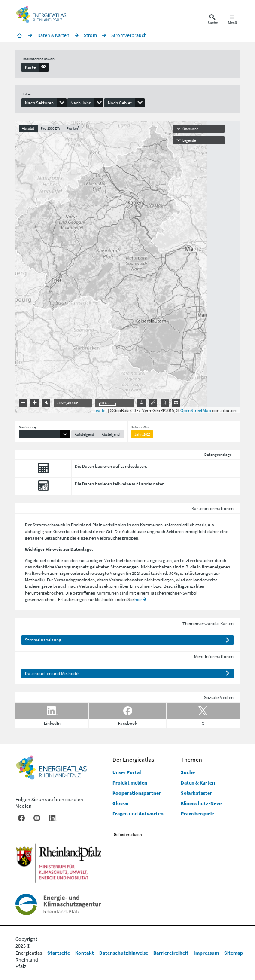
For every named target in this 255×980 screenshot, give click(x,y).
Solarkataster (196, 793)
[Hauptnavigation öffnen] (232, 20)
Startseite (59, 953)
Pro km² (73, 128)
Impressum (206, 953)
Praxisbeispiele (197, 814)
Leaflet (100, 410)
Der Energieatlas (133, 760)
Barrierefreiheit (171, 953)
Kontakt (85, 953)
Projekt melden (130, 783)
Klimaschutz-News (202, 803)
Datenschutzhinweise (124, 953)
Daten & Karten (198, 783)
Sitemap (234, 953)
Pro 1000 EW (50, 128)
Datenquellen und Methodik (52, 673)
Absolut (28, 128)
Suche (188, 772)
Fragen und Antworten (138, 814)
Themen (191, 760)
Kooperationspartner (137, 793)
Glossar (121, 803)
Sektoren (175, 531)
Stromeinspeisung (43, 640)
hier (138, 599)
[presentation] (35, 67)
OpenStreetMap (196, 410)
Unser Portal (127, 772)
